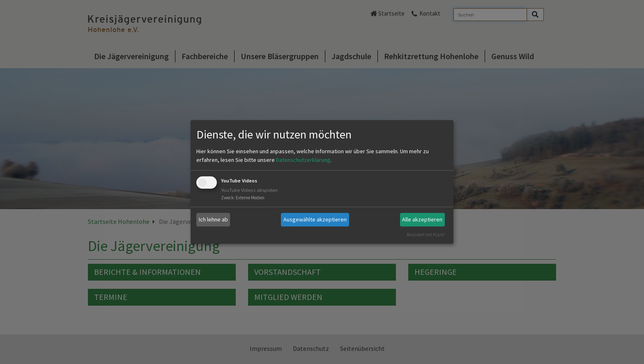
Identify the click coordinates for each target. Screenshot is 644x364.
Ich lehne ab (213, 219)
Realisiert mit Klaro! (425, 235)
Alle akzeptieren (422, 219)
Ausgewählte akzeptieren (315, 219)
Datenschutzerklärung (303, 160)
